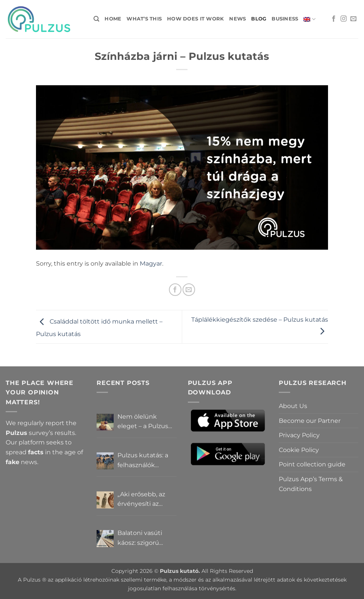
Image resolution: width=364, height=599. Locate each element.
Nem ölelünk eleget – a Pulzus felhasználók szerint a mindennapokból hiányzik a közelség (147, 422)
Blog (259, 19)
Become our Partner (310, 421)
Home (113, 19)
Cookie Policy (299, 450)
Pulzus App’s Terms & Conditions (311, 484)
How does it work (195, 19)
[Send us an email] (353, 19)
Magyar (151, 264)
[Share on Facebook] (175, 290)
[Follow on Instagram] (344, 19)
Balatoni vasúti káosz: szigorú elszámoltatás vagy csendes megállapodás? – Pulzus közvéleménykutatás (147, 538)
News (237, 19)
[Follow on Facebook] (334, 19)
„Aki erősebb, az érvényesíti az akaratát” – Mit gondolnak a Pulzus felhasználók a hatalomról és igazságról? (141, 500)
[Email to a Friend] (189, 290)
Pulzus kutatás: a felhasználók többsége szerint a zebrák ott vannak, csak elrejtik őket (146, 461)
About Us (293, 406)
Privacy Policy (299, 435)
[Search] (96, 19)
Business (285, 19)
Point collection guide (312, 464)
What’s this (144, 19)
